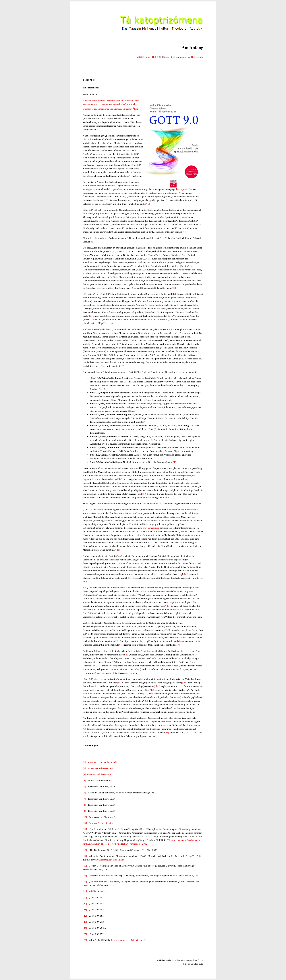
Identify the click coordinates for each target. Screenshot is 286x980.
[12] (157, 574)
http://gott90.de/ (184, 189)
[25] (146, 701)
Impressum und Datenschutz (189, 57)
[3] (148, 204)
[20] (184, 683)
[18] (127, 655)
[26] (167, 732)
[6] (91, 316)
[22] (158, 686)
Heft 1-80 (157, 57)
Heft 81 (139, 57)
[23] (153, 690)
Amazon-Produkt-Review (101, 768)
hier (110, 781)
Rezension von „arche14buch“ (103, 762)
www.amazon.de (112, 193)
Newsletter (169, 57)
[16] (168, 630)
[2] (107, 200)
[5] (175, 288)
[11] (118, 550)
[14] (193, 599)
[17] (178, 645)
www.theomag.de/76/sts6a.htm (109, 860)
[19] (119, 683)
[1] (131, 176)
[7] (123, 366)
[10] (144, 494)
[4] (185, 232)
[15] (168, 606)
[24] (145, 694)
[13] (186, 574)
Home (147, 57)
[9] (121, 479)
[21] (97, 686)
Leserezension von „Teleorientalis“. (128, 940)
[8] (176, 462)
